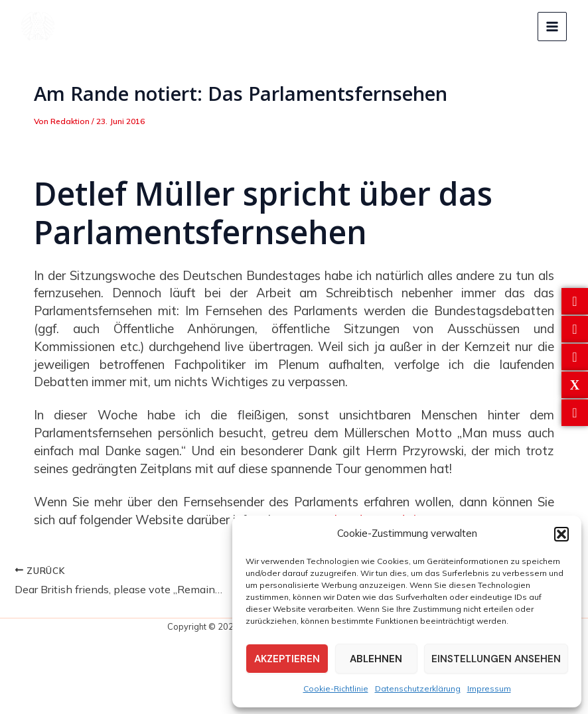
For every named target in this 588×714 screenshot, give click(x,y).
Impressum (489, 688)
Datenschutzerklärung (418, 688)
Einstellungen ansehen (496, 659)
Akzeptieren (287, 659)
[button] (561, 534)
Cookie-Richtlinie (336, 688)
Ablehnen (376, 659)
